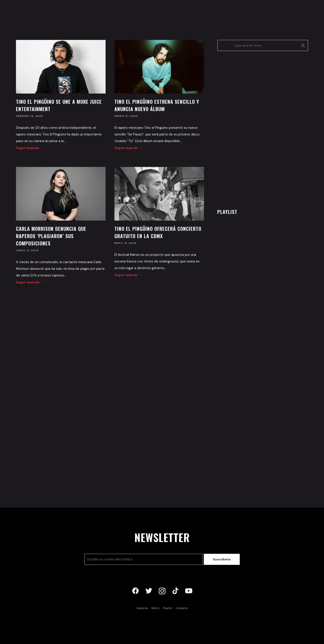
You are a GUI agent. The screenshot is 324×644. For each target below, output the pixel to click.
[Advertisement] (251, 129)
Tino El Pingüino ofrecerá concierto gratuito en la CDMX (158, 232)
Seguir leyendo (29, 148)
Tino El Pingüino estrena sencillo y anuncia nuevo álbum (157, 105)
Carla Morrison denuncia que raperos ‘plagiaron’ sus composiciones (51, 236)
